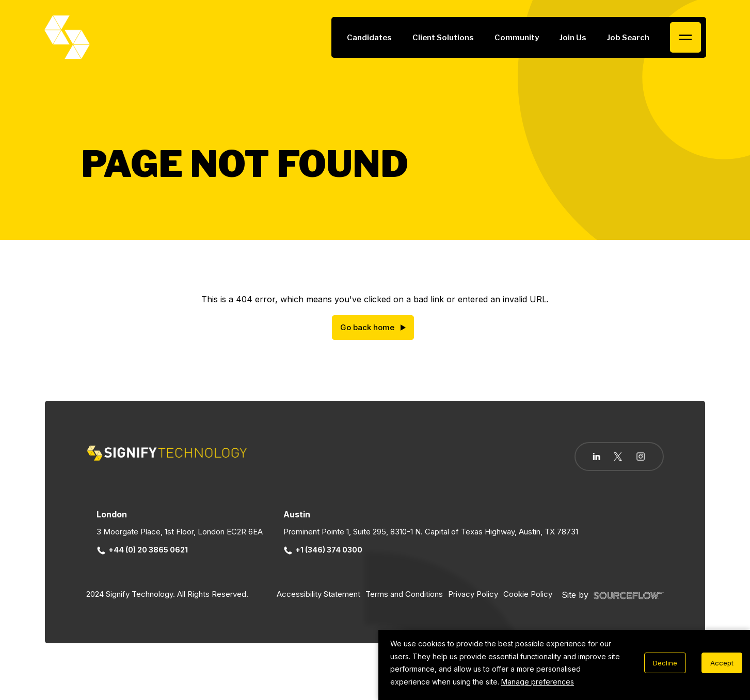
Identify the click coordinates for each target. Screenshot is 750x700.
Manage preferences (538, 682)
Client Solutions (443, 38)
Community (517, 38)
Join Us (573, 38)
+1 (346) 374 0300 (324, 550)
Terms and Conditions (404, 594)
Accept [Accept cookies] (722, 663)
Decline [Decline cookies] (665, 663)
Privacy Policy (473, 594)
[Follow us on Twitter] (618, 457)
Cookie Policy (528, 594)
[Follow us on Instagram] (641, 458)
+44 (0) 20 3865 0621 (143, 550)
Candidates (369, 38)
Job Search (628, 38)
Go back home (367, 327)
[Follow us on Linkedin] (596, 457)
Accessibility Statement (318, 594)
